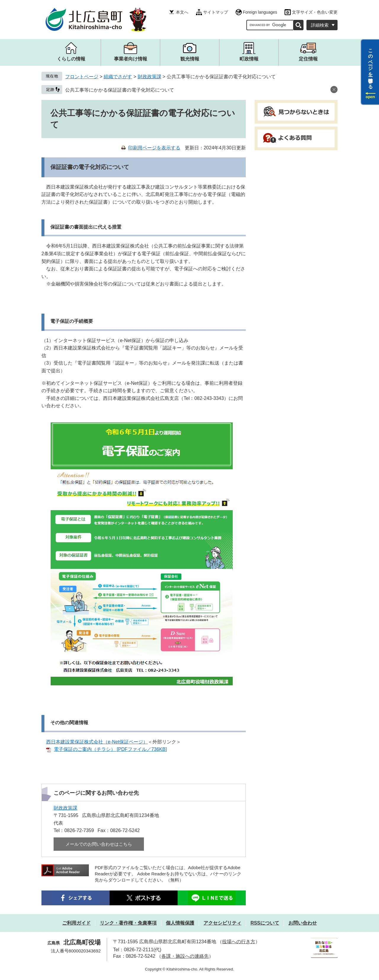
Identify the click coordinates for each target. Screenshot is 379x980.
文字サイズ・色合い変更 (315, 12)
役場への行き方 (239, 942)
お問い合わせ (303, 923)
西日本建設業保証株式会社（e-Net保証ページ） (97, 742)
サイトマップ (216, 12)
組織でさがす (118, 77)
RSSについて (265, 923)
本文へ (182, 12)
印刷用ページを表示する (154, 148)
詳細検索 (320, 25)
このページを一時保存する (371, 66)
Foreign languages (260, 12)
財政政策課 (150, 77)
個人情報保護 (180, 923)
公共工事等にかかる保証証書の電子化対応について (120, 90)
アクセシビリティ (222, 923)
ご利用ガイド (76, 923)
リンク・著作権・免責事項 (128, 923)
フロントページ (82, 77)
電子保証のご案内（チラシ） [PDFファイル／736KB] (110, 749)
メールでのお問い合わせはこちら (99, 844)
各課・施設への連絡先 (185, 956)
